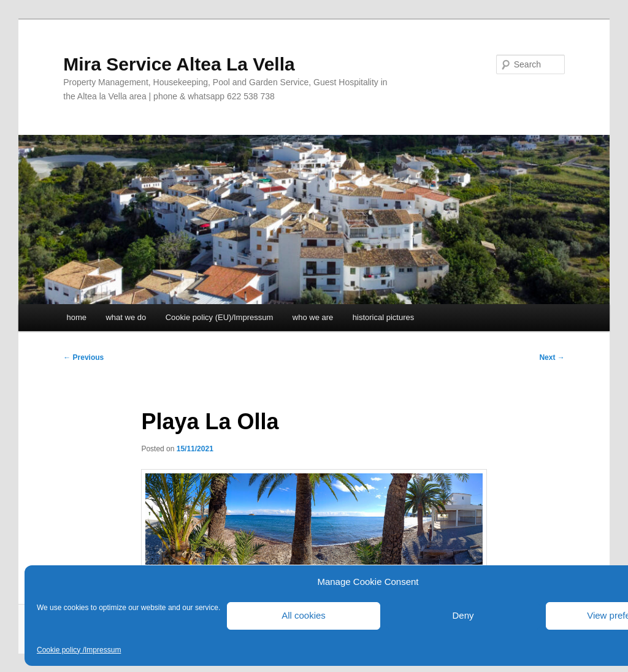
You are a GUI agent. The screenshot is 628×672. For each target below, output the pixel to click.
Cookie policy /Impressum (79, 650)
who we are (313, 317)
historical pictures (383, 317)
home (76, 317)
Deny (463, 615)
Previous (83, 357)
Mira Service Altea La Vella (179, 64)
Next (552, 357)
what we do (126, 317)
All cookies (304, 615)
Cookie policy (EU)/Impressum (220, 317)
